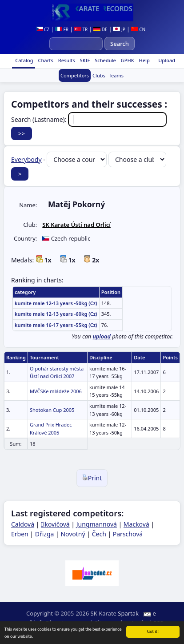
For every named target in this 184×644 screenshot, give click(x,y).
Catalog (23, 60)
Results (66, 60)
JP (119, 29)
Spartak (128, 613)
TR (81, 29)
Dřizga (45, 534)
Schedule (105, 60)
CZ (43, 29)
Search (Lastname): (89, 119)
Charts (45, 60)
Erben (20, 534)
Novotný (73, 534)
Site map (106, 623)
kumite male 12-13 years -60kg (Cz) (56, 314)
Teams (116, 75)
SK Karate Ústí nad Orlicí (76, 225)
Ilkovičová (55, 524)
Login (136, 623)
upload (102, 336)
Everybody (26, 159)
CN (138, 29)
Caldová (23, 524)
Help (144, 60)
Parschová (128, 534)
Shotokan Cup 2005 (52, 410)
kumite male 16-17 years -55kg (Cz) (56, 325)
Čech (99, 534)
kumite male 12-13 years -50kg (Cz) (56, 303)
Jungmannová (97, 524)
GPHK (127, 60)
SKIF (84, 60)
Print (92, 478)
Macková (136, 524)
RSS (158, 623)
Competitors (75, 75)
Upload (167, 60)
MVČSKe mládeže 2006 (56, 391)
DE (100, 29)
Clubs (99, 75)
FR (62, 29)
